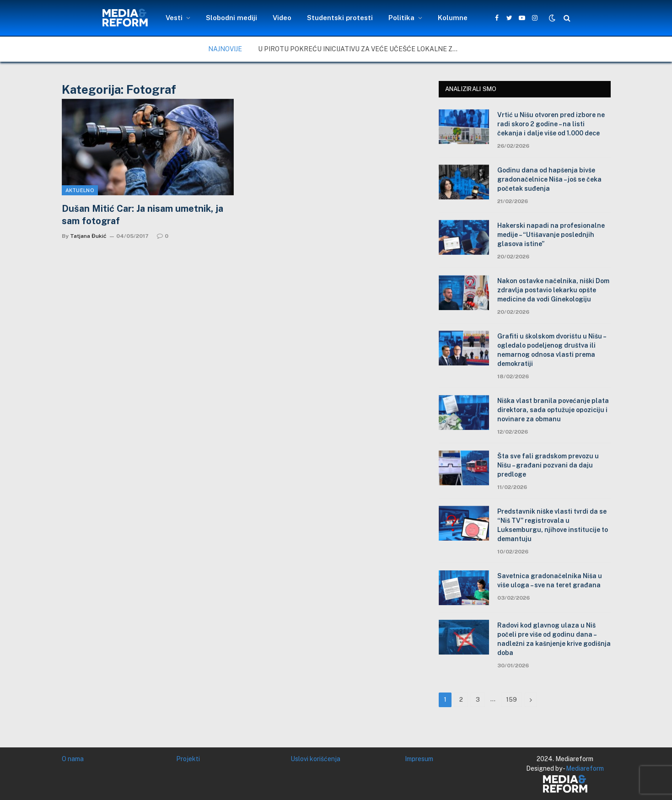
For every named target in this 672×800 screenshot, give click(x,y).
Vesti (174, 18)
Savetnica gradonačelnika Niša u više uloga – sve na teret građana (550, 580)
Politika (401, 18)
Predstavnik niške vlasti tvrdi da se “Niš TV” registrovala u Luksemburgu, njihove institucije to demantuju (553, 525)
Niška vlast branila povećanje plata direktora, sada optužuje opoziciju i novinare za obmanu (553, 410)
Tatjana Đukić (88, 236)
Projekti (188, 759)
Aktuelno (80, 190)
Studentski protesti (340, 18)
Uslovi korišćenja (315, 759)
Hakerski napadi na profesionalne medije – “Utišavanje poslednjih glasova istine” (551, 235)
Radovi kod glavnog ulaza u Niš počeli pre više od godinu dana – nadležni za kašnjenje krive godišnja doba (554, 639)
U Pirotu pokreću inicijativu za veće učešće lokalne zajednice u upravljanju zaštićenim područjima (361, 49)
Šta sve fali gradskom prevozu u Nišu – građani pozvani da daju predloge (548, 465)
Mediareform (585, 768)
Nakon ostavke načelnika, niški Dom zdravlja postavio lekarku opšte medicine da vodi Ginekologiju (553, 290)
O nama (73, 759)
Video (282, 18)
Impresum (419, 759)
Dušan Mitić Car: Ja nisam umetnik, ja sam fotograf (142, 215)
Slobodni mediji (231, 18)
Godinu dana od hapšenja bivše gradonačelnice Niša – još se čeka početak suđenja (549, 179)
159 (511, 700)
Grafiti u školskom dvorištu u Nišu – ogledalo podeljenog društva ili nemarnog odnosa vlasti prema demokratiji (551, 350)
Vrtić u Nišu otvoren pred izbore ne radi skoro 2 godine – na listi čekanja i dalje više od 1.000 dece (551, 124)
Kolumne (453, 18)
